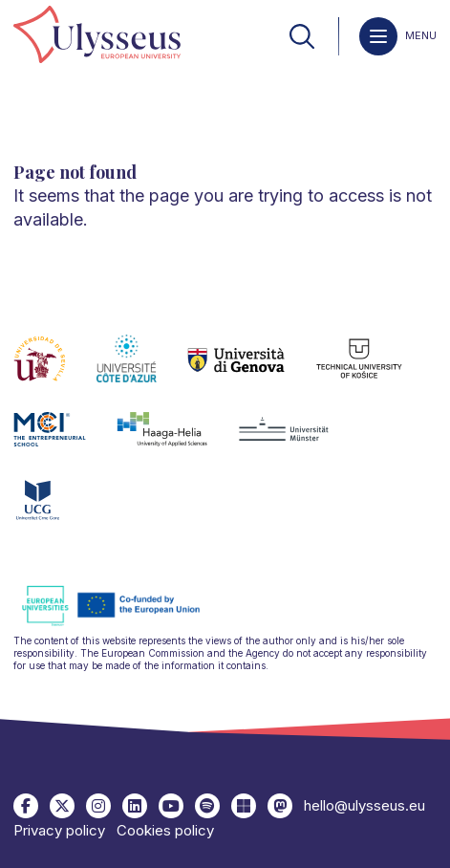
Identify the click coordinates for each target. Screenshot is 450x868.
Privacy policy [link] (59, 830)
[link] (97, 36)
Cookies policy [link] (165, 830)
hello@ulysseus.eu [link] (364, 805)
